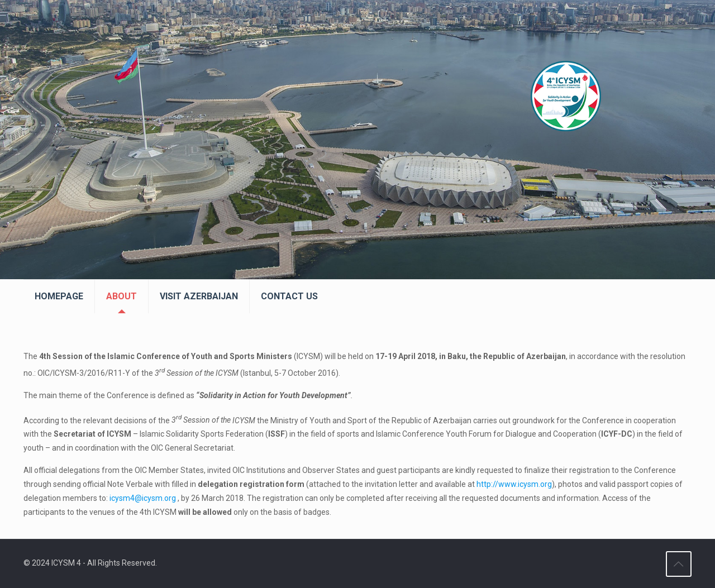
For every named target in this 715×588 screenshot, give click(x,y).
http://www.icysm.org (514, 484)
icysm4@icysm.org (143, 498)
